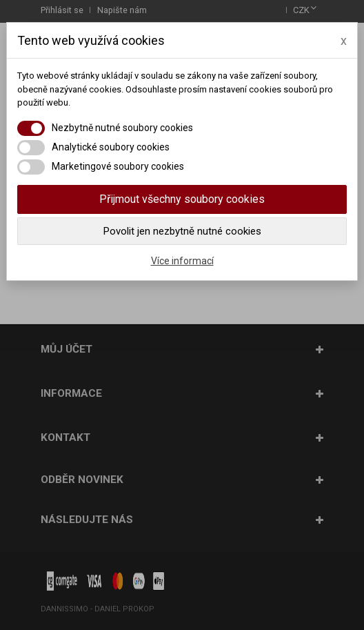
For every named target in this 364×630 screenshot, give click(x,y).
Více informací (182, 261)
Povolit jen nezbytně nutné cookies (182, 231)
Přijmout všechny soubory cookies (182, 199)
